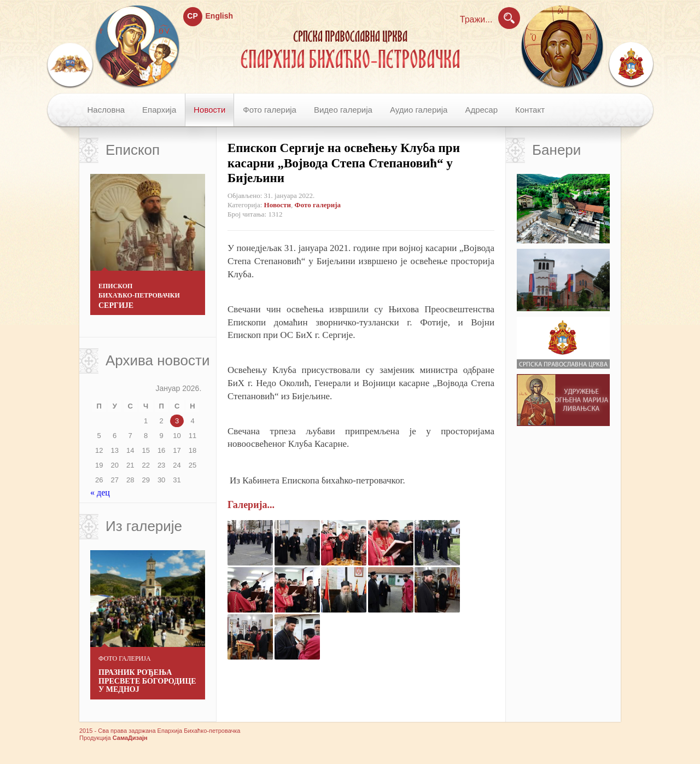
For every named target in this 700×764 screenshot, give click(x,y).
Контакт (530, 110)
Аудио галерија (419, 110)
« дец (100, 492)
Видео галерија (343, 110)
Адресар (481, 110)
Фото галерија (270, 110)
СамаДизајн (130, 738)
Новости (209, 110)
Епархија (159, 110)
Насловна (106, 110)
